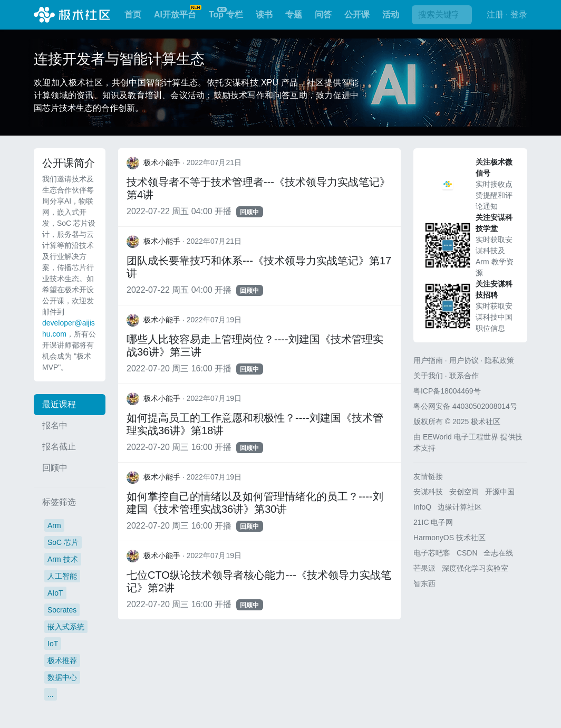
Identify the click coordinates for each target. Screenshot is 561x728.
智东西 (424, 583)
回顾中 (55, 468)
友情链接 (428, 476)
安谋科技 (428, 492)
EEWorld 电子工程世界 (461, 437)
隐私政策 (499, 360)
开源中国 (500, 492)
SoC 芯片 (63, 542)
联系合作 (464, 376)
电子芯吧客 (432, 553)
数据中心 (62, 677)
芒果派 (424, 568)
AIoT (55, 593)
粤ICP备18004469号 (447, 391)
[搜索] (442, 15)
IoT (53, 644)
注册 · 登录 (507, 15)
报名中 (55, 425)
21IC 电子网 (433, 522)
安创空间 (464, 492)
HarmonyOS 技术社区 (449, 538)
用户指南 (428, 360)
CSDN (467, 553)
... (51, 694)
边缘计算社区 (460, 507)
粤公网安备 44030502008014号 (465, 406)
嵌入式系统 (66, 627)
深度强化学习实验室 (475, 568)
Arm (54, 525)
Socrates (62, 610)
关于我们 (428, 376)
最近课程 (59, 404)
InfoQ (422, 507)
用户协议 (464, 360)
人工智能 (62, 576)
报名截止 (59, 447)
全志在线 (498, 553)
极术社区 (72, 15)
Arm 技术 (63, 559)
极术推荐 (62, 660)
